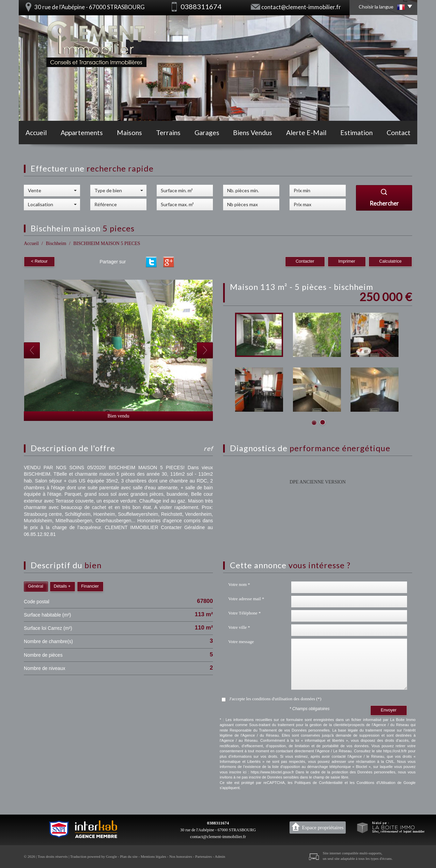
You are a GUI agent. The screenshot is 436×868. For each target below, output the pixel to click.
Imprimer (347, 261)
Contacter (305, 261)
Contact (399, 133)
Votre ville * (239, 627)
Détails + (62, 586)
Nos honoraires (181, 856)
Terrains (168, 133)
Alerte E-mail (306, 133)
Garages (207, 133)
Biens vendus (253, 133)
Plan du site (129, 856)
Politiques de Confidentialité (319, 783)
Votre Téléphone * (245, 613)
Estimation (356, 133)
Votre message (241, 642)
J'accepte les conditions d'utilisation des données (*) (275, 699)
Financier (90, 586)
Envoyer (389, 710)
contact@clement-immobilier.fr (301, 7)
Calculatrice (390, 261)
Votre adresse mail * (246, 599)
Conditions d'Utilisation (376, 783)
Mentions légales (153, 856)
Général (36, 586)
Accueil (36, 133)
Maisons (129, 133)
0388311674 (218, 823)
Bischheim (56, 243)
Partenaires (204, 856)
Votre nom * (239, 584)
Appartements (82, 133)
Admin (220, 856)
